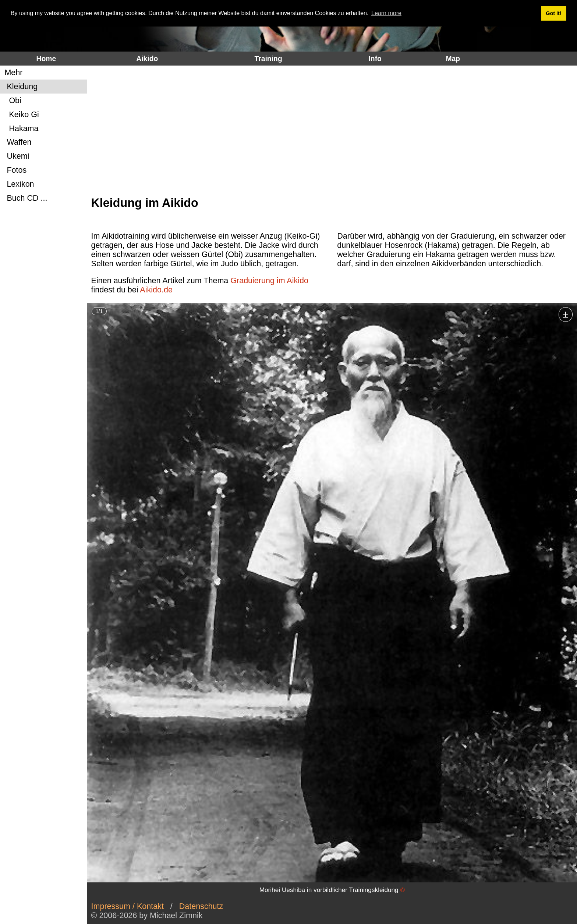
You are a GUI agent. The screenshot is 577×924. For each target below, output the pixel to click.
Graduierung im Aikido (269, 281)
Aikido (147, 59)
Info (375, 59)
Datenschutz (201, 906)
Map (453, 59)
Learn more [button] (386, 13)
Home (46, 59)
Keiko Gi (20, 115)
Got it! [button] (553, 13)
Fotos (14, 170)
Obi (12, 101)
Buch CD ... (25, 198)
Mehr (12, 73)
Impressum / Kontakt (128, 906)
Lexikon (18, 184)
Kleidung (20, 87)
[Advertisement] (330, 131)
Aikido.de (156, 290)
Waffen (17, 142)
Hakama (20, 129)
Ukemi (16, 156)
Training (268, 59)
